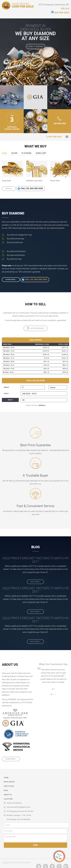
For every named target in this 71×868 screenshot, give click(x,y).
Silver (14, 153)
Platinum (26, 153)
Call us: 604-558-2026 (32, 189)
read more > (35, 582)
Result (10, 400)
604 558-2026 (17, 803)
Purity (6, 394)
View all (9, 188)
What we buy (9, 782)
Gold (4, 153)
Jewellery (41, 153)
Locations (8, 799)
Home (6, 778)
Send (35, 845)
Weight (6, 387)
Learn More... (11, 279)
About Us (8, 795)
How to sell (9, 786)
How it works (35, 46)
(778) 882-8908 (25, 819)
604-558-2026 (62, 12)
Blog (6, 790)
